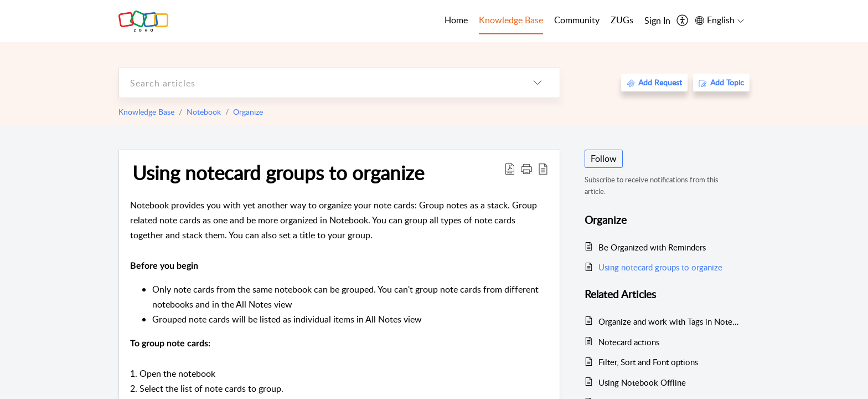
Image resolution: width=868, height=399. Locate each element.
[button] (526, 168)
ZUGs (622, 20)
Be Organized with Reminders (652, 247)
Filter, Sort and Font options (648, 362)
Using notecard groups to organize (278, 172)
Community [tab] (577, 20)
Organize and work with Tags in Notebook (668, 321)
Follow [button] (604, 158)
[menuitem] (657, 21)
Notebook (204, 112)
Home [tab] (456, 20)
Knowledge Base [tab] (511, 20)
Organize (248, 112)
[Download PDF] (510, 168)
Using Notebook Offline (642, 382)
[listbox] (538, 83)
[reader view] (543, 168)
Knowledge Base (146, 112)
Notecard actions (629, 342)
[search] (317, 83)
